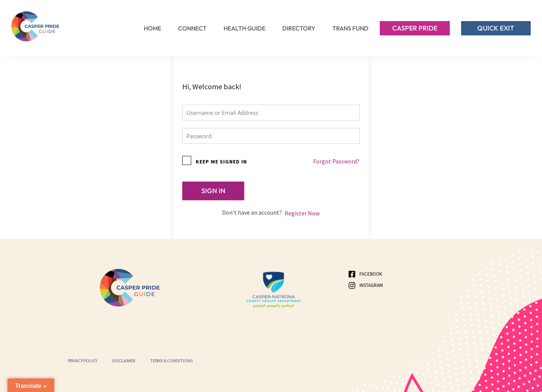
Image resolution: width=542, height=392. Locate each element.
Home (152, 28)
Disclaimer (124, 361)
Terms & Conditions (171, 361)
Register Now (302, 214)
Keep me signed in (221, 162)
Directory (299, 28)
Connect (192, 28)
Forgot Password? (336, 161)
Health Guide (244, 28)
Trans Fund (350, 28)
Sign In (213, 191)
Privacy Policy (82, 361)
